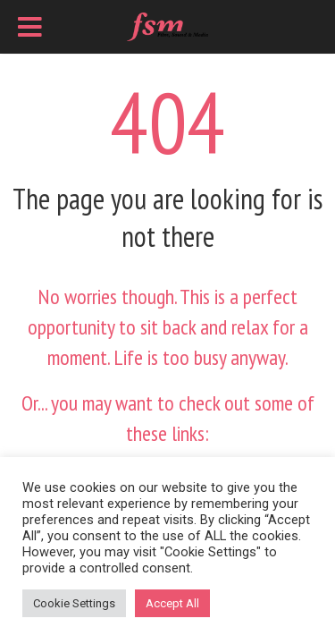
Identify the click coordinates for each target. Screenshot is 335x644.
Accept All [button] (172, 603)
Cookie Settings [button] (74, 603)
